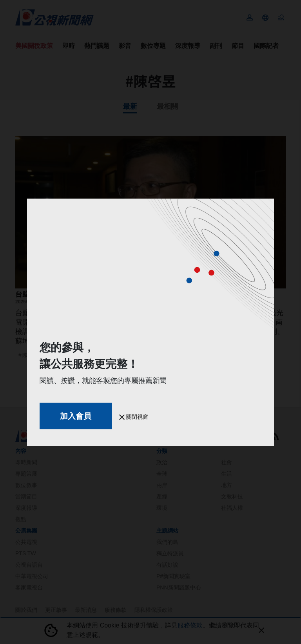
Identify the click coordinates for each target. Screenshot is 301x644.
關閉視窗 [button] (134, 417)
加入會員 (76, 416)
